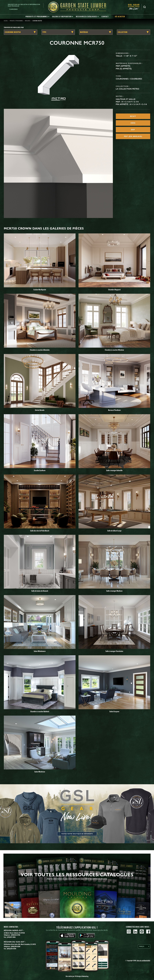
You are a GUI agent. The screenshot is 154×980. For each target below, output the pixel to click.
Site (77, 976)
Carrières (13, 9)
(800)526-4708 (16, 935)
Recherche (145, 7)
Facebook (148, 932)
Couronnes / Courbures (129, 79)
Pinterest (142, 932)
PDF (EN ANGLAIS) (133, 136)
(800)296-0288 (16, 946)
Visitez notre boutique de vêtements (77, 834)
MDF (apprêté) (123, 66)
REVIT (133, 116)
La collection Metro (127, 89)
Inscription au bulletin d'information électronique (24, 5)
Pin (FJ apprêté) (124, 69)
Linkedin (135, 932)
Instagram (129, 932)
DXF (133, 130)
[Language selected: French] (144, 946)
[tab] (37, 17)
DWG (133, 123)
